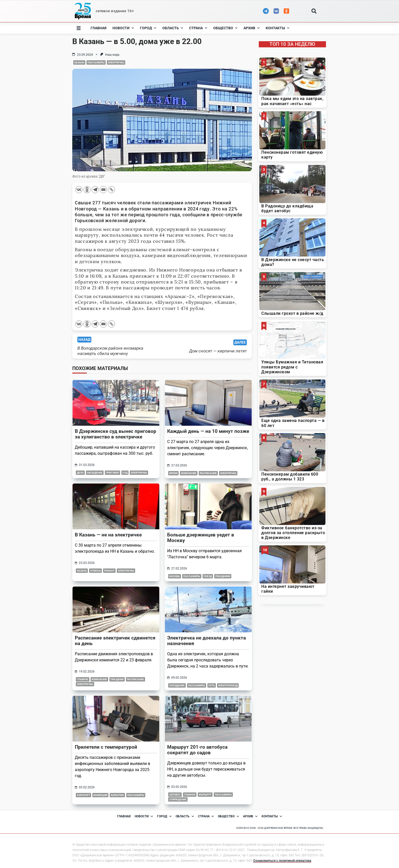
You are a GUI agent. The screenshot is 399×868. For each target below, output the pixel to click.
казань (79, 62)
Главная (98, 28)
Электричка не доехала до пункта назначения (206, 641)
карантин (117, 795)
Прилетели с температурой (106, 747)
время (173, 473)
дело (80, 473)
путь (212, 685)
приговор (112, 473)
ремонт (109, 571)
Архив (252, 28)
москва (175, 576)
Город (148, 28)
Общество (225, 28)
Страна (198, 28)
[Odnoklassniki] (87, 190)
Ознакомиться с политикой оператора (282, 860)
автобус (175, 795)
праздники (223, 576)
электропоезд (228, 685)
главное (83, 679)
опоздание (177, 685)
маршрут (205, 795)
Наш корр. (113, 55)
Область (173, 28)
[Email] (103, 190)
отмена (95, 571)
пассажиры (96, 62)
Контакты (277, 28)
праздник (117, 679)
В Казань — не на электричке (108, 535)
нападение (95, 473)
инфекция (100, 795)
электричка (116, 62)
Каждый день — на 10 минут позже (208, 431)
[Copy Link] (111, 190)
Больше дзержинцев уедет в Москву (201, 538)
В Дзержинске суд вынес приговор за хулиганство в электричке (116, 434)
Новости (123, 28)
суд (125, 473)
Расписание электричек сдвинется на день (115, 641)
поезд (208, 576)
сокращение (178, 799)
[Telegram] (95, 190)
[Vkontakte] (79, 190)
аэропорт (83, 795)
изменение (189, 473)
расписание (208, 473)
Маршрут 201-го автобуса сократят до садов (197, 750)
